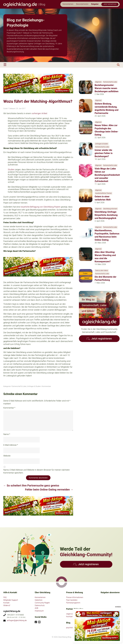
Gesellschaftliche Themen (103, 193)
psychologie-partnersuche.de (77, 628)
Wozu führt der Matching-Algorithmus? (38, 101)
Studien (11, 169)
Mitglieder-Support (11, 600)
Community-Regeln (42, 603)
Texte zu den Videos (102, 270)
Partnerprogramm (73, 603)
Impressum (39, 611)
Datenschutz (40, 605)
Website (7, 456)
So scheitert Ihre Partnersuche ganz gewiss (31, 486)
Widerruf (7, 605)
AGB (36, 608)
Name (7, 434)
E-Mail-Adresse (11, 445)
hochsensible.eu (72, 617)
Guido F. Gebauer (9, 109)
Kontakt (6, 603)
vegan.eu (70, 614)
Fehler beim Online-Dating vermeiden (49, 490)
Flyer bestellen (72, 600)
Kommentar (9, 408)
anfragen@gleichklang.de (17, 620)
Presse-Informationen (75, 597)
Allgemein (98, 82)
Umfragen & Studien (34, 386)
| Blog (24, 4)
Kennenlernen (40, 597)
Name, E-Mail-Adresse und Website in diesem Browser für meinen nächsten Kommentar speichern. (37, 471)
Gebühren (39, 600)
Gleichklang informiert (110, 209)
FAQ (5, 597)
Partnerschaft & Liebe (19, 386)
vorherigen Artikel (39, 113)
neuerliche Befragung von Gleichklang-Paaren (40, 207)
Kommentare (46, 386)
